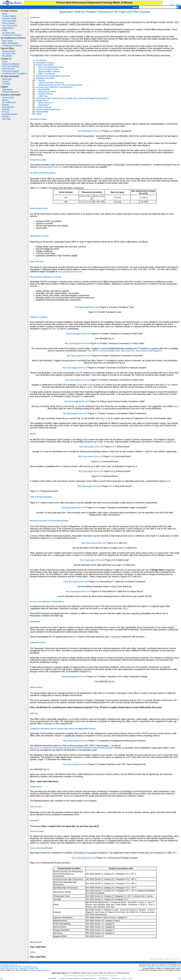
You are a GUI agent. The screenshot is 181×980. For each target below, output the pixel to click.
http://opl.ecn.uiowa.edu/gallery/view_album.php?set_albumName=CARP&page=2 (125, 351)
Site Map (6, 119)
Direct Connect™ (46, 103)
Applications (8, 28)
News (5, 14)
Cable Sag (43, 96)
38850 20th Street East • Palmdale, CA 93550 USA (19, 968)
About (5, 100)
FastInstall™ (44, 105)
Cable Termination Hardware (51, 83)
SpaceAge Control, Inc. (9, 965)
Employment (8, 107)
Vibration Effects (45, 94)
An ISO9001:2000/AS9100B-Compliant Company (19, 967)
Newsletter (7, 56)
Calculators (7, 89)
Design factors (42, 101)
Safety (39, 114)
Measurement (9, 51)
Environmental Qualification (48, 109)
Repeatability (44, 89)
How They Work (10, 26)
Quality (5, 105)
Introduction (41, 60)
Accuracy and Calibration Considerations (54, 87)
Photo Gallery (9, 23)
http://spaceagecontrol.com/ (90, 131)
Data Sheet (7, 41)
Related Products (10, 92)
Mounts (41, 81)
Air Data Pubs (9, 54)
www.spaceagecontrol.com (50, 167)
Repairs (6, 117)
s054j (125, 609)
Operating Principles (45, 63)
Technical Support (11, 71)
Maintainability (42, 112)
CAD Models (103, 978)
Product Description (45, 65)
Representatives (10, 114)
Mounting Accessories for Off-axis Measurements (60, 85)
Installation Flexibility (45, 78)
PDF (130, 978)
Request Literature (11, 64)
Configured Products (12, 35)
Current (6, 81)
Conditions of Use (153, 967)
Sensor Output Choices (49, 69)
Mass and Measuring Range (51, 67)
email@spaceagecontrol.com (39, 970)
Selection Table (9, 18)
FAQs (5, 30)
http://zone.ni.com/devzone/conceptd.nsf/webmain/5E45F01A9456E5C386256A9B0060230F (72, 748)
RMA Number (9, 69)
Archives (6, 84)
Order (5, 62)
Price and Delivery (11, 66)
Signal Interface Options (49, 72)
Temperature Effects (47, 92)
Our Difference (9, 102)
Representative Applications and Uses (53, 76)
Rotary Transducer (46, 74)
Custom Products (44, 107)
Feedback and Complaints (15, 73)
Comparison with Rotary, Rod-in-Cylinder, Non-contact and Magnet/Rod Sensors (72, 98)
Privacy (6, 112)
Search (135, 7)
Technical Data (9, 21)
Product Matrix (9, 16)
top (1, 978)
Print (172, 4)
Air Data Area (8, 33)
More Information (10, 43)
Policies (6, 109)
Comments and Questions (171, 967)
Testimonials (8, 98)
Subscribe (7, 79)
